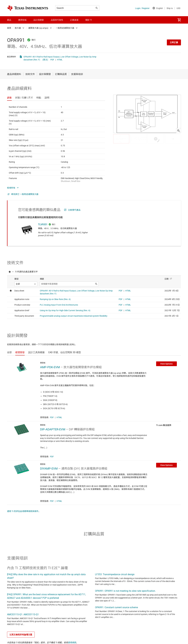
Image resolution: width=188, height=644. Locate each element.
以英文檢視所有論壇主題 (21, 635)
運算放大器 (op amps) (38, 28)
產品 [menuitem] (9, 20)
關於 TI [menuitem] (89, 20)
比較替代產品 (74, 210)
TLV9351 (43, 224)
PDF (52, 60)
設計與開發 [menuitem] (39, 20)
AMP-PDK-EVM (50, 367)
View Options (166, 364)
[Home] (28, 8)
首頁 (9, 28)
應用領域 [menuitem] (22, 20)
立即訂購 (174, 42)
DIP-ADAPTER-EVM (53, 429)
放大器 (18, 28)
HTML (60, 60)
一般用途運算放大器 (65, 28)
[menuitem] (179, 20)
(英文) (45, 60)
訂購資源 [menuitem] (74, 20)
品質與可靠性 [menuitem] (57, 20)
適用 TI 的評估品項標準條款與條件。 (24, 511)
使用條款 (72, 643)
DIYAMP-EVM (49, 469)
